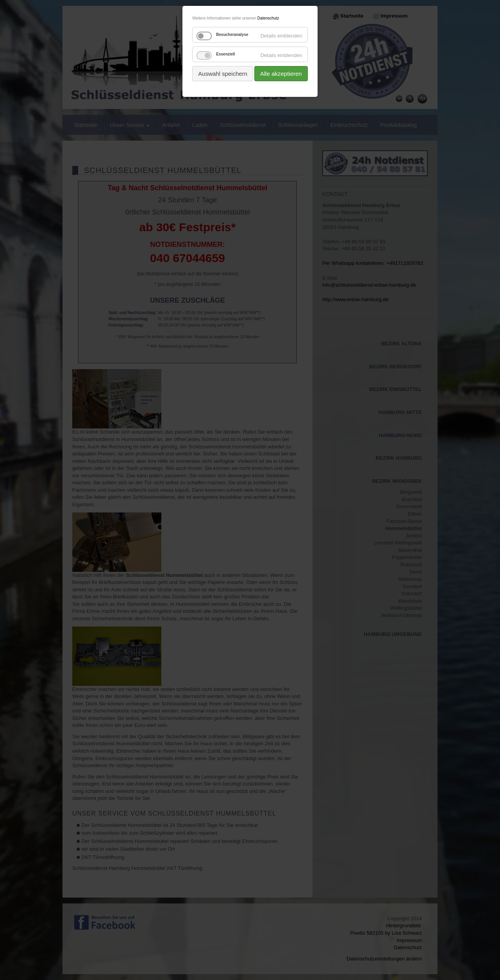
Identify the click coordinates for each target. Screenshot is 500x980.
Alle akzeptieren (281, 74)
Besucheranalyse (232, 35)
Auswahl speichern (223, 74)
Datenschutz (268, 18)
